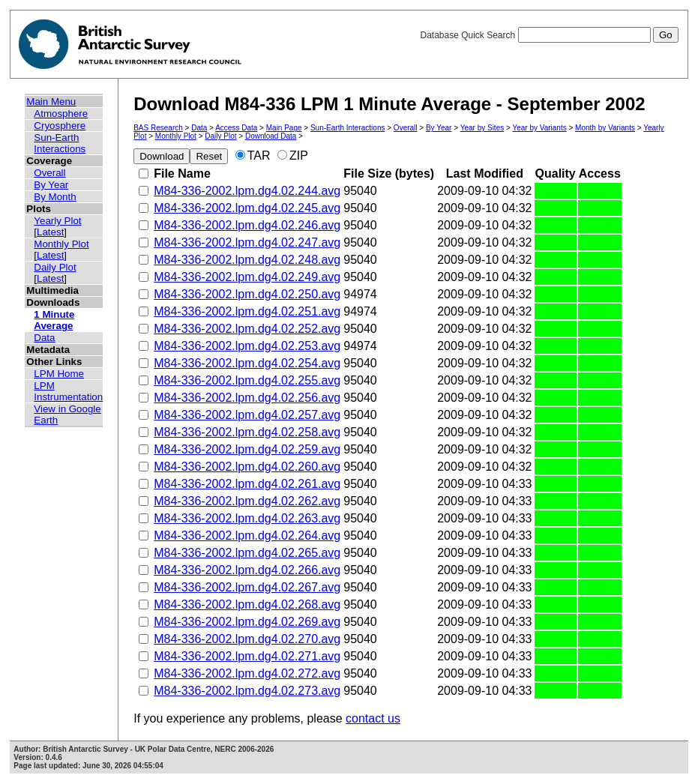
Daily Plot (55, 267)
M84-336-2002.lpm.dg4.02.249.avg (247, 277)
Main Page (284, 128)
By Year (51, 185)
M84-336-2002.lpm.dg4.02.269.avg (247, 622)
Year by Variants (539, 128)
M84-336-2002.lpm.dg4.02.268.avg (247, 604)
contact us (373, 718)
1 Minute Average (54, 320)
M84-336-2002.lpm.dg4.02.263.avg (247, 518)
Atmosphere (61, 114)
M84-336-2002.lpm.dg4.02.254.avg (247, 363)
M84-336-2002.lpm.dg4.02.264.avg (247, 536)
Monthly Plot (61, 244)
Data (44, 338)
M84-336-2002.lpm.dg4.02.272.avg (247, 673)
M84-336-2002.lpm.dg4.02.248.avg (247, 260)
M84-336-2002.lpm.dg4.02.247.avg (247, 242)
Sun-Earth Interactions (60, 143)
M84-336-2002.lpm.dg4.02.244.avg (247, 191)
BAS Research (158, 128)
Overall (49, 173)
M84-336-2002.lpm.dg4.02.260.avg (247, 467)
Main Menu (51, 102)
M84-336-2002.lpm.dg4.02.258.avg (247, 432)
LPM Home (59, 374)
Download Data (271, 136)
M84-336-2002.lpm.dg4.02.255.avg (247, 380)
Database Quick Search (549, 35)
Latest (50, 232)
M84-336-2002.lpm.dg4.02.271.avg (247, 656)
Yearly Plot (57, 221)
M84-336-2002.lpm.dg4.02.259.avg (247, 449)
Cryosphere (60, 126)
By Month (55, 197)
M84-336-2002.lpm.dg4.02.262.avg (247, 501)
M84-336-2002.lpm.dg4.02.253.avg (247, 346)
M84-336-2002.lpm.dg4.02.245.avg (247, 208)
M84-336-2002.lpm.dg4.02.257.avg (247, 415)
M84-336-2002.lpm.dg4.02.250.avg (247, 294)
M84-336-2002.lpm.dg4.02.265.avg (247, 553)
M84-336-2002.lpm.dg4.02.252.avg (247, 329)
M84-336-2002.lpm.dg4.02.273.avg (247, 691)
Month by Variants (605, 128)
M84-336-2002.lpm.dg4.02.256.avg (247, 398)
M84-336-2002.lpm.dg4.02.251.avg (247, 311)
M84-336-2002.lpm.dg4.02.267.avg (247, 587)
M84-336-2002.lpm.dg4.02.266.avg (247, 570)
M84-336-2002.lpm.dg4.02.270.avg (247, 639)
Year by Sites (482, 128)
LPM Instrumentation (68, 391)
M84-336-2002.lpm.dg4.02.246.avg (247, 225)
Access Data (236, 128)
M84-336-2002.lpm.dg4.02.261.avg (247, 484)
